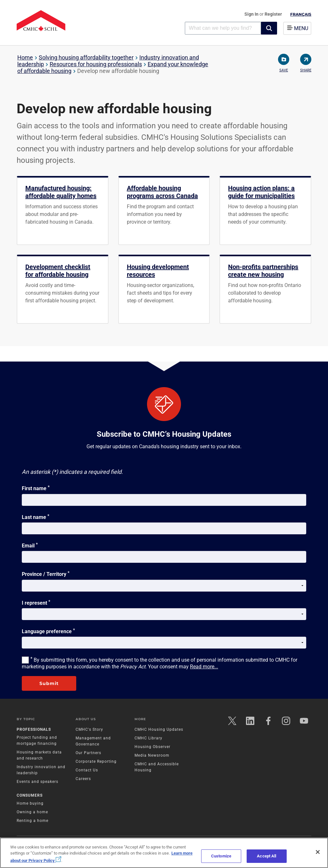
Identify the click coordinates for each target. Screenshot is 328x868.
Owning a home (32, 812)
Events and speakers (37, 782)
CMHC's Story (89, 729)
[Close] (318, 852)
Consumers (30, 795)
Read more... (204, 667)
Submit (49, 683)
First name (36, 488)
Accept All (266, 856)
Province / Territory (46, 574)
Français (301, 14)
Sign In (252, 14)
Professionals (34, 729)
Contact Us (87, 770)
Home (25, 57)
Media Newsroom (152, 755)
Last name (36, 517)
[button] (269, 28)
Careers (83, 779)
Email (30, 545)
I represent (36, 602)
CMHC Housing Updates (159, 729)
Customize (221, 856)
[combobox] (223, 28)
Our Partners (88, 753)
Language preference (48, 631)
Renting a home (33, 821)
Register (273, 14)
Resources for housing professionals (96, 64)
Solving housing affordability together (86, 57)
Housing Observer (152, 747)
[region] (164, 853)
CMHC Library (148, 738)
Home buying (30, 803)
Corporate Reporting (96, 761)
